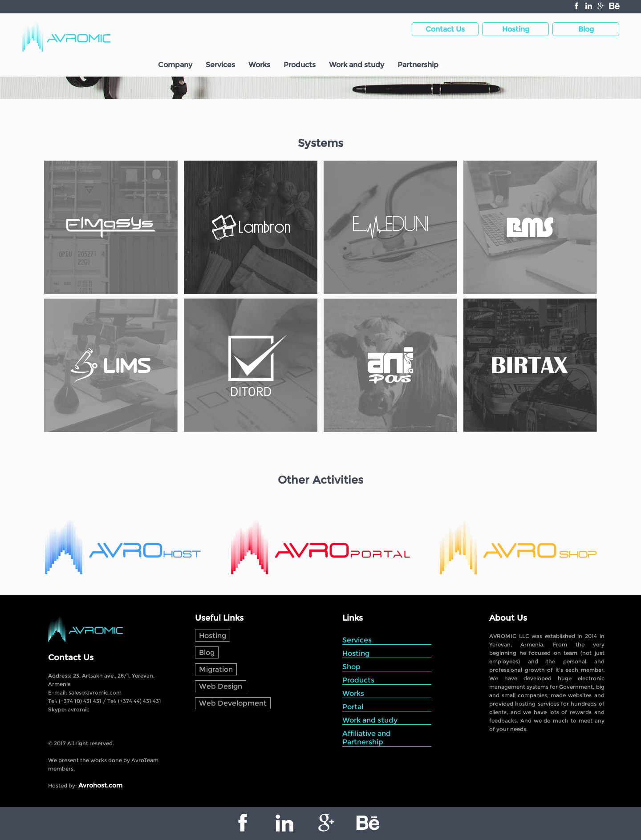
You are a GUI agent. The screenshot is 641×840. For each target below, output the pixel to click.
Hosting (213, 636)
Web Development (233, 703)
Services (220, 65)
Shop (351, 667)
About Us (508, 618)
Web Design (221, 686)
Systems (320, 143)
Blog (207, 652)
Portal (353, 707)
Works (259, 65)
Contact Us (71, 658)
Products (300, 65)
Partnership (418, 65)
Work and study (357, 65)
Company (175, 65)
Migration (216, 669)
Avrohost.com (100, 785)
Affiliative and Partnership (367, 738)
